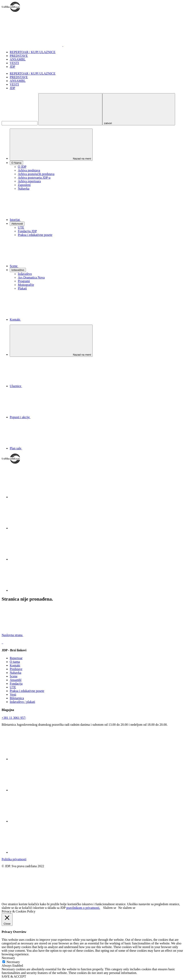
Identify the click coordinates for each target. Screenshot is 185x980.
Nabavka (24, 189)
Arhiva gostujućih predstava (36, 174)
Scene (14, 676)
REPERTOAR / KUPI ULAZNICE (33, 52)
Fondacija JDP (27, 231)
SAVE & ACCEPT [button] (14, 976)
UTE (21, 228)
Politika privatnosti (14, 859)
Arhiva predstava (29, 170)
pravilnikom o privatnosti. (83, 908)
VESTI (14, 63)
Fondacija (16, 684)
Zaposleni (24, 185)
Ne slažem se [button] (127, 908)
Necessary (13, 962)
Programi (24, 281)
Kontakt (15, 665)
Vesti (13, 694)
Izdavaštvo (25, 274)
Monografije (26, 285)
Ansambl (16, 680)
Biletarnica (17, 698)
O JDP (22, 167)
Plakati (22, 288)
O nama (15, 662)
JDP (12, 67)
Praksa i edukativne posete (35, 235)
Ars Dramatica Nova (31, 277)
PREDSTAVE (19, 56)
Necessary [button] (8, 958)
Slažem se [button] (110, 908)
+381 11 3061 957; (14, 718)
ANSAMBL (18, 59)
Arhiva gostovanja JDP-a (34, 178)
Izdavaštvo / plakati (22, 702)
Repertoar (16, 658)
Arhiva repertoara (29, 181)
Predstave (16, 669)
